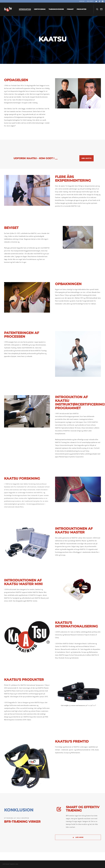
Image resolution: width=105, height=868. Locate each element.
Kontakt (82, 1)
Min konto (90, 1)
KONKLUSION (19, 810)
